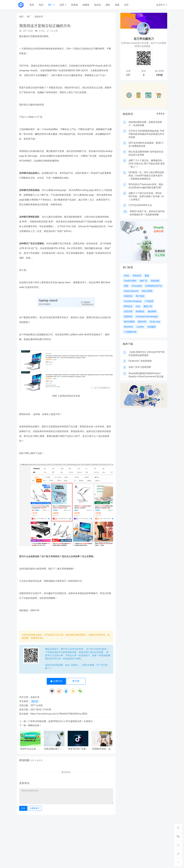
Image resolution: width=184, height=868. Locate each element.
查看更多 (161, 114)
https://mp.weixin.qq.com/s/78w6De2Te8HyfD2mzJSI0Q (59, 714)
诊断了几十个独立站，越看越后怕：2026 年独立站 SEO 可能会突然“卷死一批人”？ (147, 164)
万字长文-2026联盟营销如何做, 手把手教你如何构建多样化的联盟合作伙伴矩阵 (146, 134)
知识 (41, 5)
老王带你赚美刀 (144, 39)
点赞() (56, 681)
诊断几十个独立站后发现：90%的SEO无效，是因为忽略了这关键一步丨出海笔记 (146, 196)
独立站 (35, 701)
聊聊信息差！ (35, 725)
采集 (117, 5)
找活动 (97, 5)
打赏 (76, 681)
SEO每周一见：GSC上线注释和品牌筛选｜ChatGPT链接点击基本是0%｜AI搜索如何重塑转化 (146, 176)
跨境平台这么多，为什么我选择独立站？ (30, 749)
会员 (162, 5)
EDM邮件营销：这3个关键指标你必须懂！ (102, 749)
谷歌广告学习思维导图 (140, 367)
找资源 (74, 5)
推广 (51, 5)
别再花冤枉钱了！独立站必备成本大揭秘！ (54, 749)
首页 (32, 5)
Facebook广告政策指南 (140, 361)
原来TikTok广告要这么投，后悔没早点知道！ (78, 749)
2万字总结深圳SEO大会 (140, 205)
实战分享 (39, 17)
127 (128, 75)
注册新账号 (35, 808)
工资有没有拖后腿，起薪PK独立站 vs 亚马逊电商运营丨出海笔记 (60, 721)
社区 (126, 5)
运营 (63, 5)
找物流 (86, 5)
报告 (108, 5)
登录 (23, 808)
